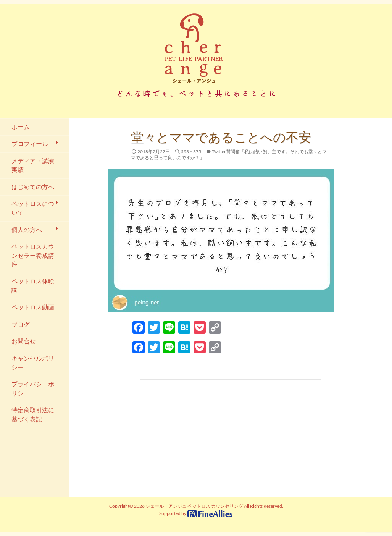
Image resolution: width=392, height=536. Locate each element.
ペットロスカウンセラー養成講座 (33, 255)
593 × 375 (191, 151)
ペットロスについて (33, 208)
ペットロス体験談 (33, 286)
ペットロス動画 (33, 307)
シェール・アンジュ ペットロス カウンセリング (194, 506)
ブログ (21, 324)
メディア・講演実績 (33, 165)
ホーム (21, 127)
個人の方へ (27, 230)
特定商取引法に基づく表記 (33, 414)
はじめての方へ (33, 187)
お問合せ (24, 341)
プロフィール (30, 144)
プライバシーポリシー (33, 388)
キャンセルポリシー (33, 363)
